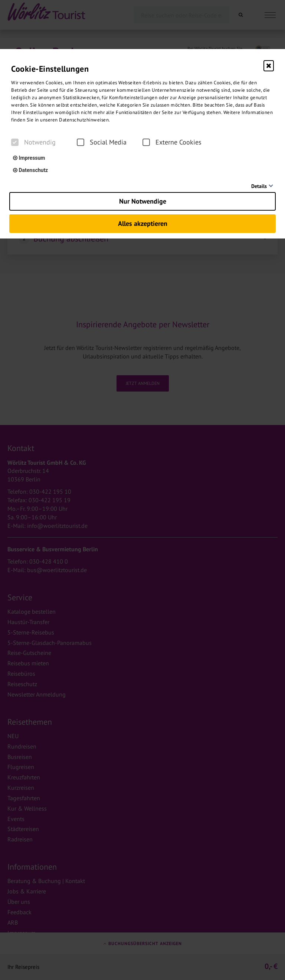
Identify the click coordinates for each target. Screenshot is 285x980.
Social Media (102, 142)
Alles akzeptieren (143, 223)
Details (259, 186)
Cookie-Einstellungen (50, 69)
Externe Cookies (172, 142)
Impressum (29, 158)
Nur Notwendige (143, 201)
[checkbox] (15, 142)
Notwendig (33, 142)
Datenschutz (30, 170)
